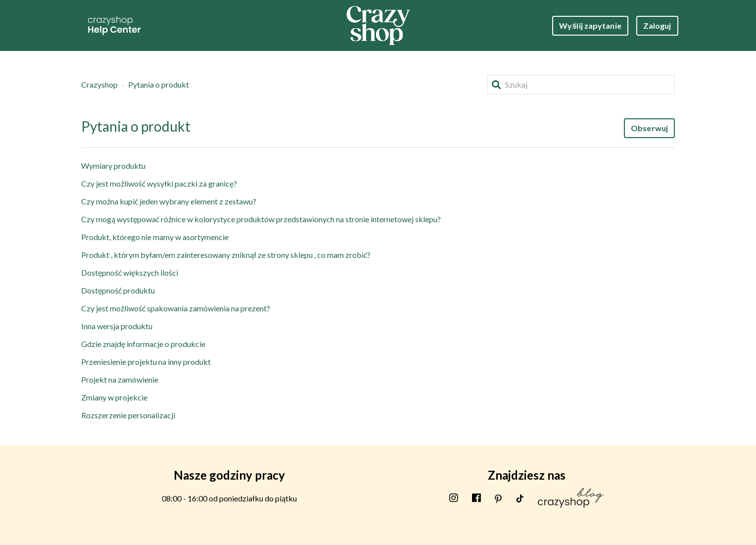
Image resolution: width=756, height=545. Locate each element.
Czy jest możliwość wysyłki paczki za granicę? (159, 183)
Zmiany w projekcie (114, 397)
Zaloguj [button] (657, 25)
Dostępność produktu (118, 290)
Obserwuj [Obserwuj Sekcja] (649, 128)
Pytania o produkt (159, 84)
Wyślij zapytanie (590, 25)
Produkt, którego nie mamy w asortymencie (155, 237)
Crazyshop (99, 84)
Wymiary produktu (113, 166)
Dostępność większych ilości (130, 272)
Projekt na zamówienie (120, 379)
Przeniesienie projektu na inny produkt (146, 362)
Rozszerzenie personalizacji (128, 415)
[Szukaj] (581, 85)
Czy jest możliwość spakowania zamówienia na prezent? (176, 308)
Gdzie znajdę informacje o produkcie (143, 344)
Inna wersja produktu (117, 326)
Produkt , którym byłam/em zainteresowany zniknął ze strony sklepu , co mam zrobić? (226, 255)
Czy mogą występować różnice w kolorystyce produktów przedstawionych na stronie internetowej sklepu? (261, 219)
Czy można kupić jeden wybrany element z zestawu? (169, 201)
